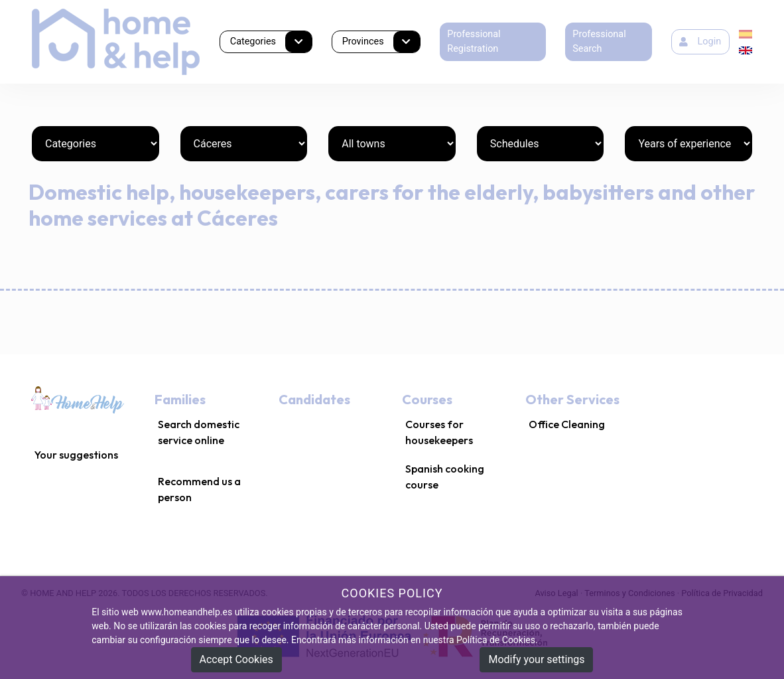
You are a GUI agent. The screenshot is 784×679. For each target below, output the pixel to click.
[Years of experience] (688, 144)
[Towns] (392, 144)
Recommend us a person (199, 489)
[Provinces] (244, 144)
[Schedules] (541, 144)
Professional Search (599, 41)
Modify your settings (536, 659)
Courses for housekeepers (439, 432)
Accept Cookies (236, 659)
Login (700, 41)
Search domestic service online (199, 432)
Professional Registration (474, 41)
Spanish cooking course (445, 477)
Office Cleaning (567, 424)
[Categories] (96, 144)
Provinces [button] (381, 42)
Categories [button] (271, 42)
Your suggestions (76, 455)
